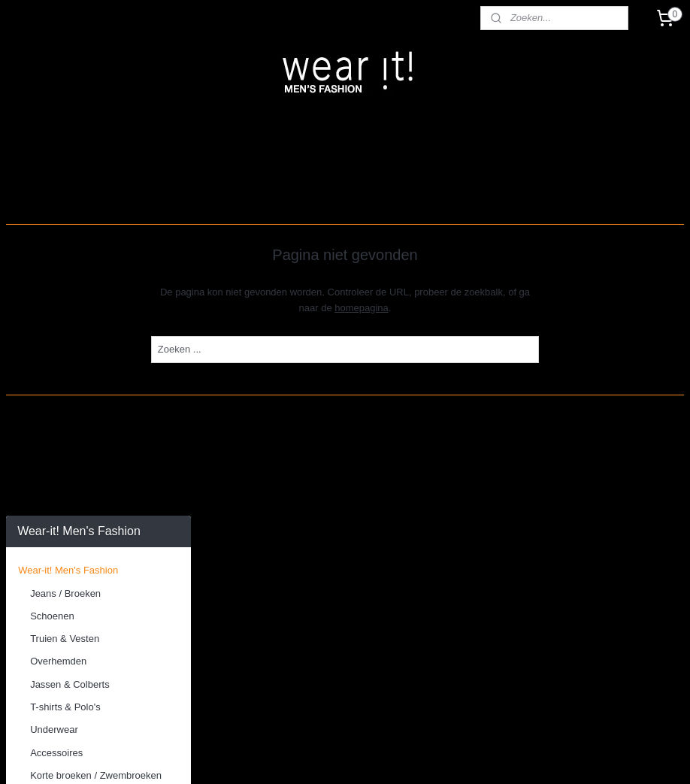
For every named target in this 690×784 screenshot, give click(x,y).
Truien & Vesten (65, 250)
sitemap (316, 756)
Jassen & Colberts (70, 295)
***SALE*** (42, 454)
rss (342, 756)
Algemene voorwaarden (70, 536)
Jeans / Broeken (65, 204)
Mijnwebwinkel (508, 756)
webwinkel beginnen (392, 756)
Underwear (54, 341)
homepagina (460, 308)
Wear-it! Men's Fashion (68, 182)
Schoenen (52, 227)
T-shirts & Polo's (65, 318)
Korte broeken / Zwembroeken (96, 386)
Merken (34, 432)
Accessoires (56, 363)
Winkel (33, 513)
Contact (35, 490)
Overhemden (58, 272)
